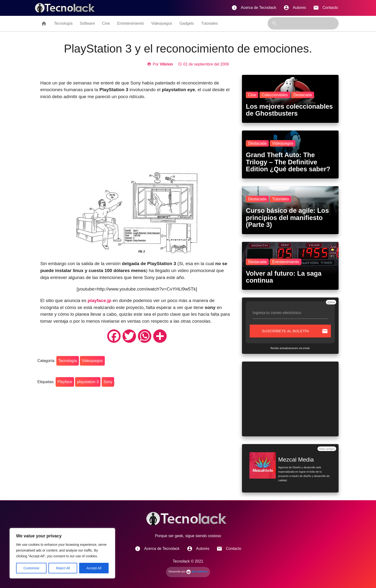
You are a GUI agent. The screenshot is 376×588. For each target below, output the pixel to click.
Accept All (94, 568)
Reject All (63, 568)
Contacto (326, 8)
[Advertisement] (137, 138)
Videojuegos (162, 23)
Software (87, 23)
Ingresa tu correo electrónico (277, 313)
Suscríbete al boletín (295, 331)
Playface (65, 382)
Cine (106, 23)
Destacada (303, 95)
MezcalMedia (197, 571)
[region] (62, 553)
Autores (295, 8)
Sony (108, 382)
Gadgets (187, 23)
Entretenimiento (130, 23)
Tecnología (63, 23)
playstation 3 (88, 382)
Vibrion (166, 64)
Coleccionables (275, 95)
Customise (31, 568)
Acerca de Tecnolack (254, 8)
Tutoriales (210, 23)
